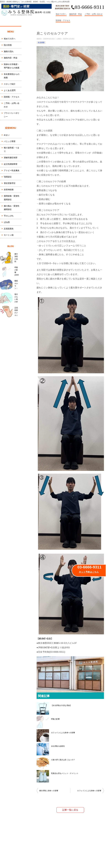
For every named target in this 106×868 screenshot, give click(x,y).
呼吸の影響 (55, 719)
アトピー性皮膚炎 (12, 170)
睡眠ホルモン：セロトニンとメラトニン (17, 285)
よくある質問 (10, 90)
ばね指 (7, 222)
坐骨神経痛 (9, 190)
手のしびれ (9, 216)
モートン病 (9, 235)
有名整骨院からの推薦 (12, 76)
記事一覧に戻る (70, 810)
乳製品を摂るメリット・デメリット (65, 773)
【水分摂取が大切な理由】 (61, 705)
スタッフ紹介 (10, 84)
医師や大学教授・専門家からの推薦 (12, 66)
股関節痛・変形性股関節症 (12, 198)
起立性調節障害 (11, 164)
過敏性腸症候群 (11, 158)
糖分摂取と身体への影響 (49, 791)
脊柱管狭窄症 (10, 183)
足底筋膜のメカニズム (17, 312)
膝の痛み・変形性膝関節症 (12, 208)
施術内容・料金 (76, 14)
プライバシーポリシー (12, 115)
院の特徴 (8, 45)
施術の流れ (9, 51)
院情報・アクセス (63, 20)
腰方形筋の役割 (17, 258)
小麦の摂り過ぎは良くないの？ (63, 760)
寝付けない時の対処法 (17, 298)
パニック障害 (10, 141)
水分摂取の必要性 (58, 746)
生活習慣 (41, 43)
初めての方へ (61, 14)
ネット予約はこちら (89, 572)
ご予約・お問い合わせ (94, 14)
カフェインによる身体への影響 (63, 733)
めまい (7, 135)
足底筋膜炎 (9, 229)
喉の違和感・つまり (12, 149)
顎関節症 (8, 177)
